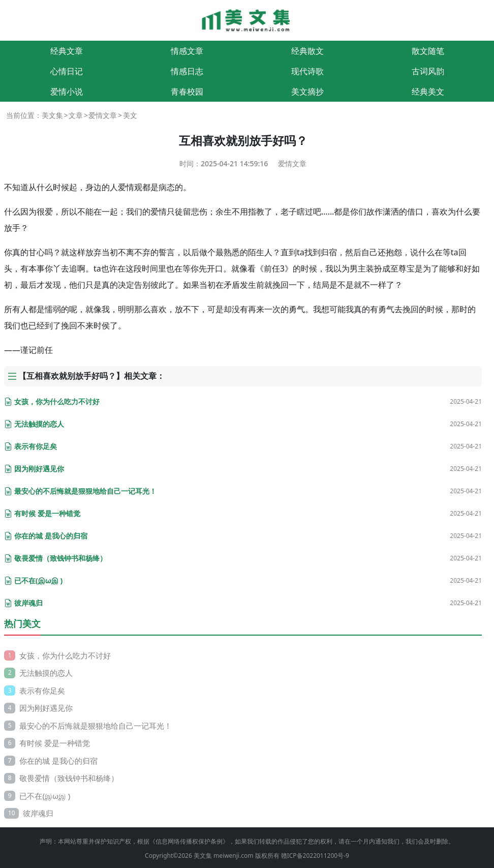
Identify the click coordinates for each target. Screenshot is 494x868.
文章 (76, 115)
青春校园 (187, 92)
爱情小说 (67, 92)
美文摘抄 (307, 92)
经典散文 (307, 51)
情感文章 (187, 51)
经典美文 (428, 92)
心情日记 (67, 71)
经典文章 (67, 51)
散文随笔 (428, 51)
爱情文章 (103, 115)
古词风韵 (428, 71)
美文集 (52, 115)
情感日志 (187, 71)
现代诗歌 (307, 71)
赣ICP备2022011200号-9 (315, 856)
